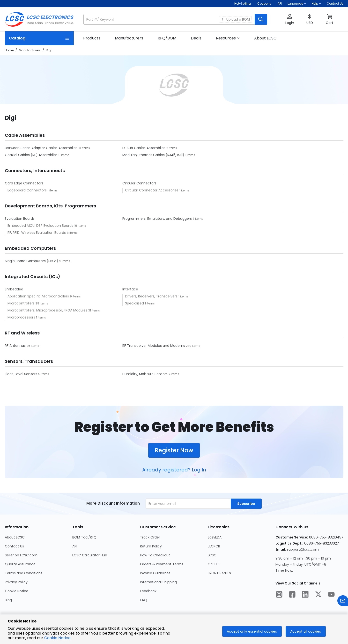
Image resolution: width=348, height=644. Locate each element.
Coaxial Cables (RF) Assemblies (32, 155)
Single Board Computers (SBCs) (32, 261)
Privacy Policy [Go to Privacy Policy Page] (16, 582)
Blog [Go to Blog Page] (8, 600)
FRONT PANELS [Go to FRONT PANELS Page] (219, 573)
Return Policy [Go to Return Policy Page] (151, 546)
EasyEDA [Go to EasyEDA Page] (215, 537)
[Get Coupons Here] (264, 4)
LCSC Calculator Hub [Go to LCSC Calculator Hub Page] (90, 555)
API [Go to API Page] (75, 546)
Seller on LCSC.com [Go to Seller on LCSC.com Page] (21, 555)
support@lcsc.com (303, 549)
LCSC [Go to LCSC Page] (212, 555)
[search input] (170, 19)
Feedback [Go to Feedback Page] (148, 591)
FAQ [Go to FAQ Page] (143, 600)
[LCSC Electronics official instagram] (279, 595)
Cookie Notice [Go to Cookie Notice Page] (17, 591)
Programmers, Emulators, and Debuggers (158, 219)
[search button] (261, 19)
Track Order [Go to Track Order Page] (150, 537)
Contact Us (335, 4)
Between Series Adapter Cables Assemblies (42, 148)
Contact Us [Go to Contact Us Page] (14, 546)
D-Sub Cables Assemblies (144, 148)
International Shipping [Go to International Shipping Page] (158, 582)
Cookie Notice (57, 638)
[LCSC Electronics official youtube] (331, 595)
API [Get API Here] (280, 4)
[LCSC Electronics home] (39, 19)
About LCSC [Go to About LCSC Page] (15, 537)
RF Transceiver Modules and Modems (154, 346)
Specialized (135, 303)
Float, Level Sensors (22, 374)
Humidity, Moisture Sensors (145, 374)
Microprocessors (22, 317)
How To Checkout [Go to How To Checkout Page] (155, 555)
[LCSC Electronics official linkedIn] (305, 595)
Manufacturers (30, 50)
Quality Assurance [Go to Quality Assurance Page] (20, 564)
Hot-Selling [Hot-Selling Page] (243, 4)
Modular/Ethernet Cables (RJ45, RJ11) (154, 155)
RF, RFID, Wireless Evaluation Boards (37, 233)
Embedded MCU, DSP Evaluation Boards (41, 226)
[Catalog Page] (39, 38)
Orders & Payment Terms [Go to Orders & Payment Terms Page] (162, 564)
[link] (92, 38)
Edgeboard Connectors (28, 190)
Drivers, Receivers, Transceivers (152, 296)
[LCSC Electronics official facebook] (292, 595)
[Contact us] (343, 602)
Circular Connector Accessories (152, 190)
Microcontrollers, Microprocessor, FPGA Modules (48, 310)
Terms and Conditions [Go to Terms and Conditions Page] (24, 573)
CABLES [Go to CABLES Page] (214, 564)
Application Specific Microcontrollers (39, 296)
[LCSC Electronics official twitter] (318, 595)
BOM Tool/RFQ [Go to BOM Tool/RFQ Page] (84, 537)
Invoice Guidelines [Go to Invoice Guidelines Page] (155, 573)
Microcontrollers (22, 303)
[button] (297, 4)
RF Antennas (16, 346)
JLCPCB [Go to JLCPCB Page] (214, 546)
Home (9, 50)
